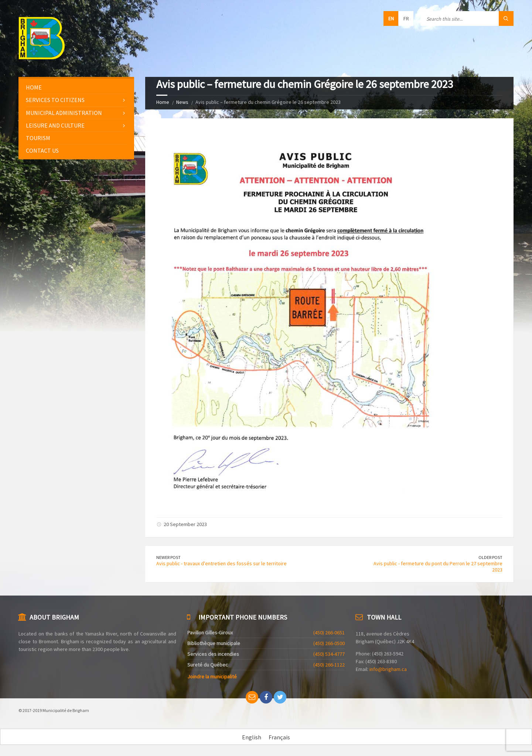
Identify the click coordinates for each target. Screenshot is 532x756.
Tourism (38, 138)
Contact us (42, 150)
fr (406, 18)
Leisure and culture (55, 125)
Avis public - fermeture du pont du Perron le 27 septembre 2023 (438, 567)
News (182, 102)
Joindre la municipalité (212, 677)
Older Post (490, 557)
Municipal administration (64, 113)
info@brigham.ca (388, 669)
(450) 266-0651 (329, 633)
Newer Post (168, 557)
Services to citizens (55, 100)
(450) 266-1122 (329, 665)
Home (163, 102)
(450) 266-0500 (329, 643)
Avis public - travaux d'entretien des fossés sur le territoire (221, 563)
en (391, 18)
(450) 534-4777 (329, 654)
